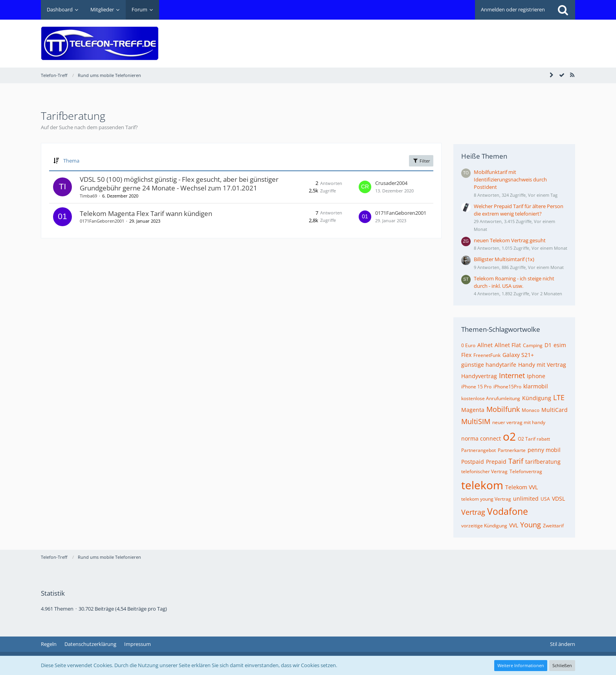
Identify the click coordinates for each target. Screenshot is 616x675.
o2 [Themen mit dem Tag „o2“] (509, 436)
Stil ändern (563, 644)
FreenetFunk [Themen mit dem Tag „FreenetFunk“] (487, 355)
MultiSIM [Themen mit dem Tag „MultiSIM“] (476, 421)
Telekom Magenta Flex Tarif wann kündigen (146, 213)
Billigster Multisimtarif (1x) (504, 259)
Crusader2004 (391, 183)
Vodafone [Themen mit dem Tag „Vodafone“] (508, 511)
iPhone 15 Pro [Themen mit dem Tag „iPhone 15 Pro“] (476, 387)
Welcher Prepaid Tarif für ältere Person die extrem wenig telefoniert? (519, 210)
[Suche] (563, 10)
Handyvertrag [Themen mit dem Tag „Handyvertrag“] (479, 376)
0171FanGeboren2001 (102, 221)
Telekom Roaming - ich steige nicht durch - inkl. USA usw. (514, 282)
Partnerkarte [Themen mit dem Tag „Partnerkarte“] (512, 450)
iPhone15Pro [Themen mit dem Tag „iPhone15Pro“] (507, 387)
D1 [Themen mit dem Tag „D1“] (548, 345)
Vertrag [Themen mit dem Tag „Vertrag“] (473, 512)
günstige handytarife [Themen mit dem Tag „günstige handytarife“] (489, 365)
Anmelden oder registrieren (513, 9)
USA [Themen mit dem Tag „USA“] (545, 499)
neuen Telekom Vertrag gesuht (510, 240)
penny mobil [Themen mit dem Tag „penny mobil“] (544, 450)
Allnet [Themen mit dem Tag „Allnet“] (485, 345)
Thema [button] (71, 161)
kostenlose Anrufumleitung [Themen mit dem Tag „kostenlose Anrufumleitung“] (491, 398)
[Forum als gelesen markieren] (562, 75)
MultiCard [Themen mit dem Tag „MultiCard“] (555, 410)
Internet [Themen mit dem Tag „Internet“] (512, 375)
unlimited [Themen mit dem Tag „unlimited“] (526, 498)
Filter (421, 161)
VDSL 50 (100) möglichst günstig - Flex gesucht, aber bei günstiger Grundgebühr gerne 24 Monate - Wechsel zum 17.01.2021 (179, 184)
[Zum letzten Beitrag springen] (365, 187)
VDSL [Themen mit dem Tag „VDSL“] (558, 498)
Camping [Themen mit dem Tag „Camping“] (533, 345)
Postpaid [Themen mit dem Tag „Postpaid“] (473, 462)
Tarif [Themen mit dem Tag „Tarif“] (516, 461)
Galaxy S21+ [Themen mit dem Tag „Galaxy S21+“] (518, 355)
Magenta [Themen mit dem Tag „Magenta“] (473, 410)
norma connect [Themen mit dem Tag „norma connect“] (481, 438)
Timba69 (88, 196)
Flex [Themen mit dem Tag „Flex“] (466, 355)
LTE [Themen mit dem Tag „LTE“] (559, 397)
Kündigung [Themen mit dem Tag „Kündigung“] (537, 398)
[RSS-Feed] (572, 75)
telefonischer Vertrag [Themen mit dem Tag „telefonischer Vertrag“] (484, 471)
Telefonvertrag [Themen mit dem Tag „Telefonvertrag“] (526, 471)
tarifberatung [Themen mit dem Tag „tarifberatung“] (543, 462)
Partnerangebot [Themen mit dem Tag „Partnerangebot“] (478, 450)
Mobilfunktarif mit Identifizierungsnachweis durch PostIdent (510, 179)
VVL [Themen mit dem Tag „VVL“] (514, 525)
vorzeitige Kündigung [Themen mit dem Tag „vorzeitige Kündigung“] (484, 526)
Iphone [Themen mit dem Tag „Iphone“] (536, 376)
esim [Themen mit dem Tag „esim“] (560, 345)
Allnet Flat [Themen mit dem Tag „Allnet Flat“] (508, 345)
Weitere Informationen (521, 665)
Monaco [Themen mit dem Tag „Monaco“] (531, 410)
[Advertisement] (432, 38)
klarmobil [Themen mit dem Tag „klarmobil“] (536, 386)
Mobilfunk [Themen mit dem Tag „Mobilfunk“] (503, 409)
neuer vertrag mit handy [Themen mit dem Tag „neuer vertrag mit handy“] (519, 422)
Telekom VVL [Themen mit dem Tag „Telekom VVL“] (522, 487)
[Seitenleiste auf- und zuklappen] (552, 75)
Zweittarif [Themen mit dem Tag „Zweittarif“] (553, 526)
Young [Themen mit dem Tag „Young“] (531, 525)
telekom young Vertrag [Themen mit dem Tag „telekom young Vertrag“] (486, 499)
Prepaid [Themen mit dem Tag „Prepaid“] (496, 462)
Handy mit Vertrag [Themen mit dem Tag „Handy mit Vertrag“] (542, 365)
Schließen (562, 665)
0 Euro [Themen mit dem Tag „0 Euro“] (468, 345)
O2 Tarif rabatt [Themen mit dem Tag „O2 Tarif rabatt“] (534, 439)
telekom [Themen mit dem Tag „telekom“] (482, 485)
